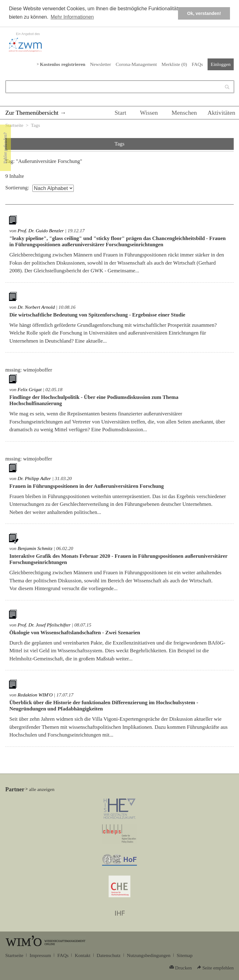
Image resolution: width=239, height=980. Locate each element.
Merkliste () (174, 64)
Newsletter (100, 64)
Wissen (149, 113)
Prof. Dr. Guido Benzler (41, 231)
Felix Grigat (29, 389)
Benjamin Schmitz (35, 548)
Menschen (184, 113)
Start (120, 113)
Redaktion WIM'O (35, 695)
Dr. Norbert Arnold (36, 307)
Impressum (40, 955)
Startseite (14, 125)
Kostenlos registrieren (63, 64)
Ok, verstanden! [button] (204, 13)
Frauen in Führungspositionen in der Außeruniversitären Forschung (87, 486)
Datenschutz (109, 955)
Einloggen (221, 64)
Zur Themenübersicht (32, 113)
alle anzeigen (42, 789)
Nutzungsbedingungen (149, 955)
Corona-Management (136, 64)
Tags (35, 125)
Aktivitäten (221, 113)
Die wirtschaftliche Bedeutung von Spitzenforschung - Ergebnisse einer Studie (97, 315)
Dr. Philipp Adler (34, 478)
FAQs (197, 64)
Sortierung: (17, 188)
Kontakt (82, 955)
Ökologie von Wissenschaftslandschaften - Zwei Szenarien (75, 633)
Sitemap (185, 955)
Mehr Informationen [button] (72, 17)
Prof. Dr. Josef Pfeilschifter (44, 625)
